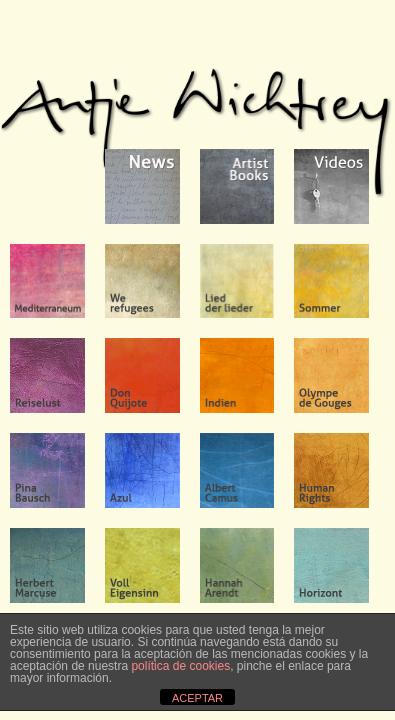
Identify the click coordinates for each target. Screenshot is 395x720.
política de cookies (180, 666)
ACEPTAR (197, 698)
